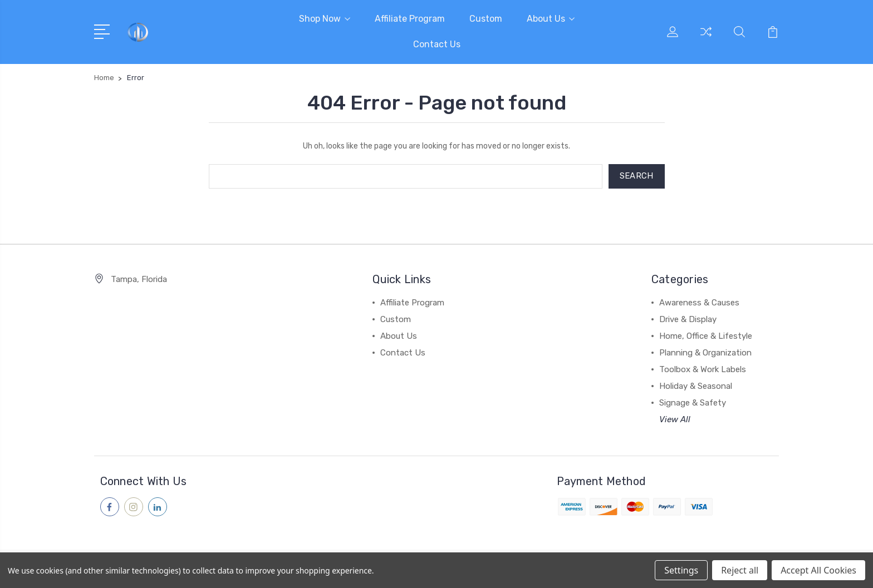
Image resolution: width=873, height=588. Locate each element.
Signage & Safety (693, 403)
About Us (551, 19)
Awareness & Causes (699, 303)
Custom (486, 19)
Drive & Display (688, 319)
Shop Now (325, 19)
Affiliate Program (410, 19)
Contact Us (437, 44)
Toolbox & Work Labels (703, 369)
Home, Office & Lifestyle (706, 336)
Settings (681, 570)
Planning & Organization (705, 353)
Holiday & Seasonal (696, 386)
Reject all (740, 570)
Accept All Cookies (818, 570)
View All (675, 419)
